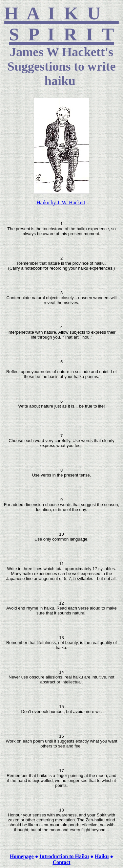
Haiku (102, 856)
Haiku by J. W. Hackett (61, 202)
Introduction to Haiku (64, 856)
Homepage (22, 856)
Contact (61, 862)
